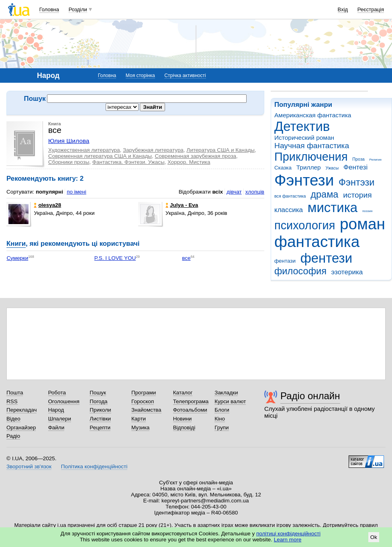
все (186, 258)
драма (324, 194)
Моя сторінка (140, 76)
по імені (77, 192)
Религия (376, 160)
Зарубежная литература (153, 150)
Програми (144, 393)
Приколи (100, 410)
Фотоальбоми (190, 410)
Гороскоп (143, 401)
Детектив (302, 126)
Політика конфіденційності (94, 466)
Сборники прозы (69, 162)
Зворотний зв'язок (29, 466)
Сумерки (17, 258)
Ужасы (332, 168)
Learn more (288, 540)
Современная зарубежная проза (195, 156)
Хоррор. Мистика (189, 162)
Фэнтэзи (356, 182)
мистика (333, 207)
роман (362, 224)
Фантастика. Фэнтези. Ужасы (129, 162)
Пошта (15, 393)
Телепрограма (191, 401)
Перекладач (21, 410)
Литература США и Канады (220, 150)
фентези (326, 258)
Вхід (343, 9)
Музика (140, 428)
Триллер (309, 167)
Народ (56, 410)
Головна (49, 9)
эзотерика (347, 272)
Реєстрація (371, 9)
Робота (57, 393)
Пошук (98, 393)
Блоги (222, 410)
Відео (13, 419)
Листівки (100, 419)
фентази (285, 261)
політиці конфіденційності (288, 534)
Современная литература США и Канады (100, 156)
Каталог (183, 393)
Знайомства (146, 410)
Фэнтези (304, 180)
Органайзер (21, 428)
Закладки (226, 393)
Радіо (13, 436)
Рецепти (100, 428)
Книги (16, 244)
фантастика (317, 242)
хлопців (255, 192)
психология (305, 225)
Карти (139, 419)
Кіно (220, 419)
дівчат (234, 192)
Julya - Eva (182, 205)
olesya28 (47, 205)
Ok (374, 537)
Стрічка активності (185, 76)
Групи (222, 428)
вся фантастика (290, 196)
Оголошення (64, 401)
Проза (358, 159)
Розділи (78, 9)
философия (300, 271)
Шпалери (60, 419)
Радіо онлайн (310, 396)
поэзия (367, 211)
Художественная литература (84, 150)
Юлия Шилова (69, 141)
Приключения (311, 157)
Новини (183, 419)
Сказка (283, 168)
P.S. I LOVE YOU (115, 258)
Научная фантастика (312, 146)
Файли (56, 428)
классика (289, 210)
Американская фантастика (313, 115)
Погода (98, 401)
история (357, 195)
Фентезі (355, 167)
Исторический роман (304, 138)
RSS (12, 401)
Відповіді (184, 428)
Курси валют (230, 401)
